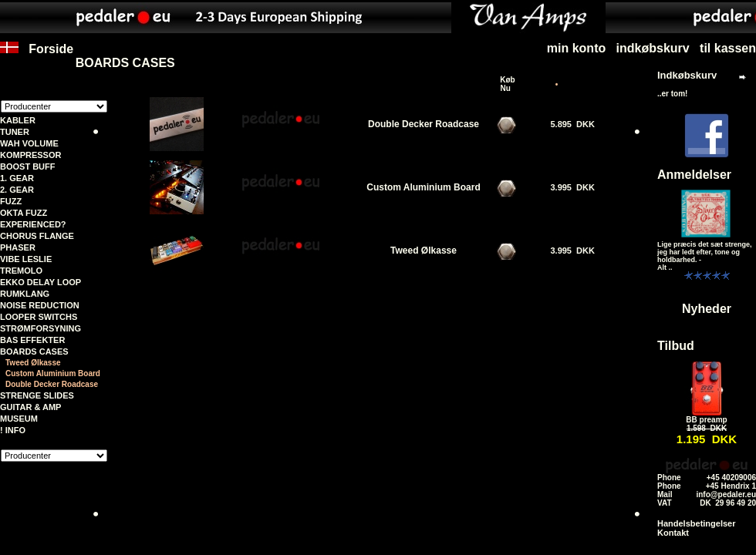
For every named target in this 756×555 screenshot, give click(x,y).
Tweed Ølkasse (33, 363)
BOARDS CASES (34, 351)
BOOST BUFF (28, 166)
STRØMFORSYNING (40, 328)
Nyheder (707, 309)
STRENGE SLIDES (37, 395)
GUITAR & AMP (30, 407)
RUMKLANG (25, 294)
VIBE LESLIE (26, 259)
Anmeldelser (694, 175)
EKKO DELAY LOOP (40, 282)
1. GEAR (17, 178)
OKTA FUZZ (24, 213)
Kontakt (673, 533)
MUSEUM (19, 419)
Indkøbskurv (687, 75)
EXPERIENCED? (33, 224)
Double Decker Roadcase (52, 384)
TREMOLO (21, 271)
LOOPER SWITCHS (39, 317)
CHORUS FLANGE (37, 236)
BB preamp (706, 420)
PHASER (18, 247)
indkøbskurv (653, 48)
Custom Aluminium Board (53, 373)
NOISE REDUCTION (40, 305)
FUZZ (11, 201)
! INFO (13, 430)
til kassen (728, 48)
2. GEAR (17, 190)
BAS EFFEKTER (32, 340)
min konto (576, 48)
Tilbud (676, 346)
